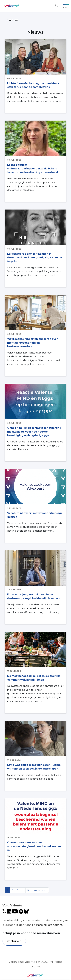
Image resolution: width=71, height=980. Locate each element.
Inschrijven (14, 941)
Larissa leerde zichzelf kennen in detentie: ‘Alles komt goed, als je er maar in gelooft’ (35, 258)
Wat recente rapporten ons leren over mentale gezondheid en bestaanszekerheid (33, 343)
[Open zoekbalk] (57, 6)
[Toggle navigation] (66, 6)
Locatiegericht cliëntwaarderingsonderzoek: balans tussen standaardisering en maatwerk (33, 169)
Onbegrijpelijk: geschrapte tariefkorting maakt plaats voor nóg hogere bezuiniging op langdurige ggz (34, 432)
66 (29, 890)
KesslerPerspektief (49, 925)
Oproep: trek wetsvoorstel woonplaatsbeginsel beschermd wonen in (34, 846)
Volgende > (40, 890)
